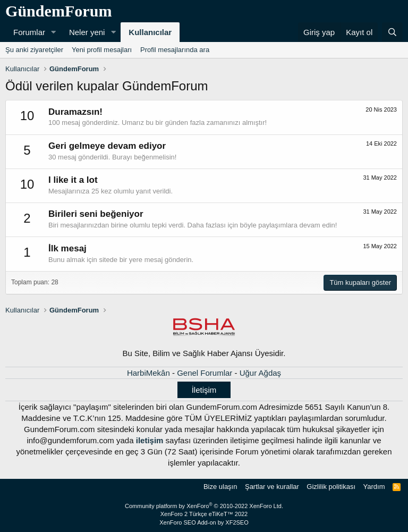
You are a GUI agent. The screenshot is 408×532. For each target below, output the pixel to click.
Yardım (374, 487)
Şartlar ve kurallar (272, 487)
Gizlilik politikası (331, 487)
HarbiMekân (148, 373)
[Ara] (392, 32)
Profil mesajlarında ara (175, 50)
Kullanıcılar (150, 32)
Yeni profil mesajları (102, 50)
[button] (54, 32)
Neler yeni (87, 32)
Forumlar (29, 32)
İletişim (204, 390)
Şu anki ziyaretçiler (34, 50)
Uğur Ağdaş (260, 373)
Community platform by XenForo (204, 506)
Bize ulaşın (220, 487)
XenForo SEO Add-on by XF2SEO (204, 522)
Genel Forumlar (205, 373)
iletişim (150, 440)
